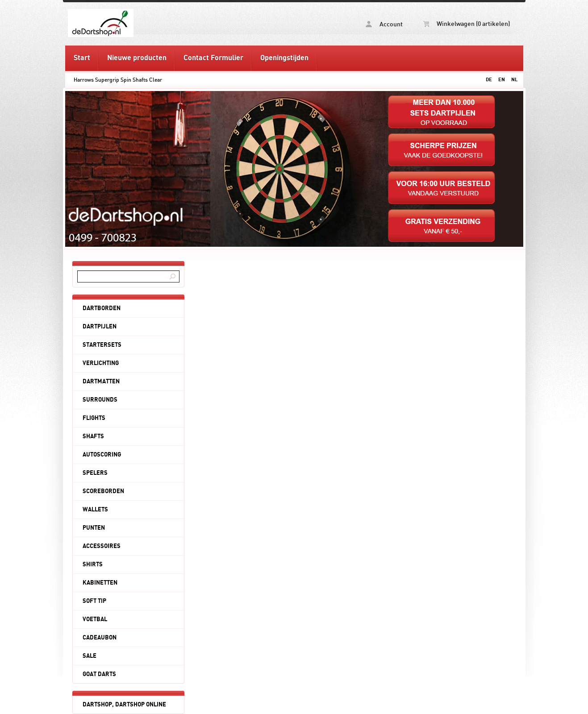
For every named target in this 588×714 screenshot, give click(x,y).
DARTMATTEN (101, 382)
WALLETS (95, 510)
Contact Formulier (213, 58)
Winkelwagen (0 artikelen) (467, 24)
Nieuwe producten (137, 58)
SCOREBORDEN (103, 491)
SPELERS (95, 473)
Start (82, 58)
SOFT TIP (94, 601)
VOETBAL (95, 619)
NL (514, 80)
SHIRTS (93, 565)
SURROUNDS (100, 400)
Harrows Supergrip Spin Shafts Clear (118, 80)
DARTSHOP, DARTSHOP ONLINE (124, 705)
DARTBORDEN (102, 308)
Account (384, 24)
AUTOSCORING (102, 455)
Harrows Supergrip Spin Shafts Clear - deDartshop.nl (179, 23)
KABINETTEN (100, 583)
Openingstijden (284, 58)
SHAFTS (93, 436)
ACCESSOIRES (102, 546)
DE (489, 80)
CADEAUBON (100, 638)
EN (502, 80)
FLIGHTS (94, 418)
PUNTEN (94, 528)
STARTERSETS (102, 345)
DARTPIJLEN (100, 327)
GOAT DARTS (99, 674)
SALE (90, 656)
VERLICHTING (101, 363)
